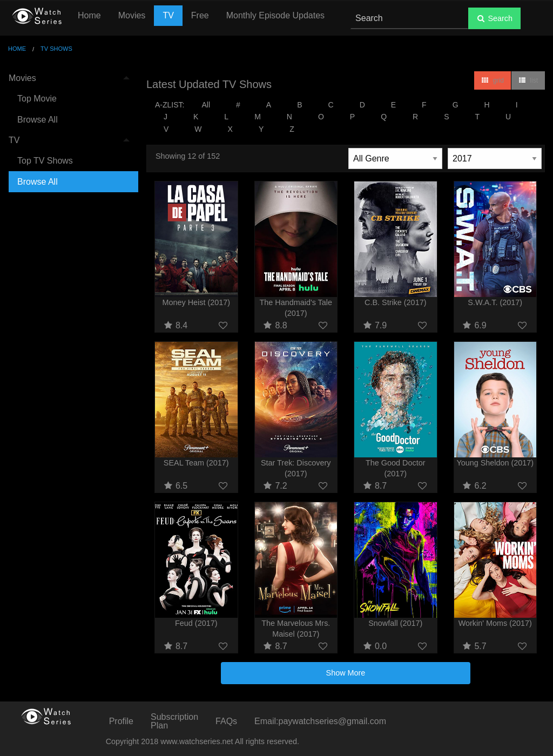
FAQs (226, 721)
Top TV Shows (45, 161)
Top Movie (37, 99)
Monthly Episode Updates (275, 15)
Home (89, 15)
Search (494, 18)
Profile (121, 721)
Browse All (38, 120)
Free (200, 15)
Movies (132, 15)
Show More (346, 673)
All (206, 105)
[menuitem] (69, 99)
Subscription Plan (174, 721)
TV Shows (56, 49)
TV (168, 15)
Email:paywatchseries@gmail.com (320, 721)
